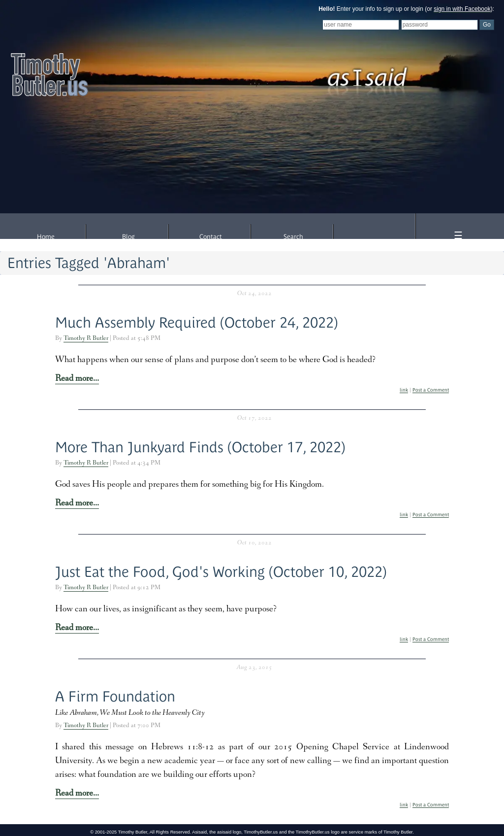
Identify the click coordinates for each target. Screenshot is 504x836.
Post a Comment (431, 390)
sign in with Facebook (462, 9)
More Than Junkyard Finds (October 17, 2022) (200, 447)
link (404, 390)
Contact (211, 237)
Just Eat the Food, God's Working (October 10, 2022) (221, 572)
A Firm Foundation (115, 696)
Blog (128, 237)
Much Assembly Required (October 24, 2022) (197, 322)
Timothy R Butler (86, 339)
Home (46, 237)
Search (293, 237)
